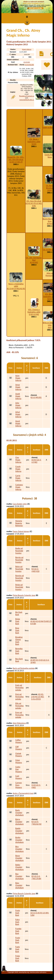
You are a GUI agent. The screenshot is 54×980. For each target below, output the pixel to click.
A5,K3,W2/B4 (30, 65)
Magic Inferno (27, 49)
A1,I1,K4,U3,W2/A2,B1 (16, 289)
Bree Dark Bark (17, 630)
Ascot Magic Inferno (18, 423)
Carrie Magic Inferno (18, 478)
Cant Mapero (19, 777)
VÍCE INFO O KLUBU (35, 8)
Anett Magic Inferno (18, 396)
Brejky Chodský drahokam (19, 840)
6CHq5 (50, 224)
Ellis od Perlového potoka (19, 706)
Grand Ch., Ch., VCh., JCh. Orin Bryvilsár (16, 158)
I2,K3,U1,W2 (34, 314)
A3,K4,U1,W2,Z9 (16, 162)
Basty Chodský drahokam (19, 813)
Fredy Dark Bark (18, 913)
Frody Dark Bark (18, 940)
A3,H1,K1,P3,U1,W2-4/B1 (34, 205)
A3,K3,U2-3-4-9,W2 (36, 461)
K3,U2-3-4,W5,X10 (36, 570)
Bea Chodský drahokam (19, 876)
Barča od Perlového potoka (24, 668)
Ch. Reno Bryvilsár (50, 187)
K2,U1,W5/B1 (36, 397)
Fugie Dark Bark (18, 949)
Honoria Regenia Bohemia (19, 523)
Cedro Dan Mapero (19, 769)
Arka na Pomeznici (50, 274)
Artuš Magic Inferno (18, 414)
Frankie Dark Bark (18, 931)
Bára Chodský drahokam (19, 885)
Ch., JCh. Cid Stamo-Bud (34, 259)
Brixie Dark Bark (18, 621)
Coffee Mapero (19, 741)
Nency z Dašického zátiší (16, 285)
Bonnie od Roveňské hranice (20, 578)
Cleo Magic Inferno (18, 460)
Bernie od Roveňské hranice (19, 560)
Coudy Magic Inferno (18, 469)
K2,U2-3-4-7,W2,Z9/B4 (36, 877)
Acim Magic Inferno (18, 378)
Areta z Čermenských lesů (23, 793)
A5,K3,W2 (27, 62)
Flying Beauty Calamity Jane (24, 595)
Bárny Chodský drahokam (19, 822)
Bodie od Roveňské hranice (19, 551)
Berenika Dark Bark (19, 651)
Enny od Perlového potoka (19, 715)
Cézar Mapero (19, 761)
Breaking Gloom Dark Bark (19, 641)
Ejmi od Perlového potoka (19, 697)
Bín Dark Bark (19, 613)
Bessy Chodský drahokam (19, 858)
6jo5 (50, 327)
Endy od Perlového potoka (19, 688)
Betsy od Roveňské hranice (19, 569)
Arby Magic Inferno (18, 405)
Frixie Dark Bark (18, 958)
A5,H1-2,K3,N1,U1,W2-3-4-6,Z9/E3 (38, 697)
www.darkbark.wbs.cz (27, 100)
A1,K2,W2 (34, 262)
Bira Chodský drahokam (19, 849)
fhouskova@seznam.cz (27, 96)
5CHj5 (34, 144)
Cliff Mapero (19, 748)
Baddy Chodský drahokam (19, 831)
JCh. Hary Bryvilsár (34, 201)
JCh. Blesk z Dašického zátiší (34, 140)
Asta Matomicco (19, 723)
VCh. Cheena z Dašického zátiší (34, 311)
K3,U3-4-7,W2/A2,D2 (36, 823)
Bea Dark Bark (19, 660)
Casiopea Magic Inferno (19, 487)
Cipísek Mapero (19, 755)
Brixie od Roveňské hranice (19, 587)
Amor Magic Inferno (18, 387)
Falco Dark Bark (17, 922)
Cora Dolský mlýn (20, 504)
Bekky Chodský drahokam (19, 867)
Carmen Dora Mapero (19, 785)
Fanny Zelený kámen (21, 531)
